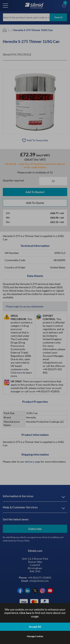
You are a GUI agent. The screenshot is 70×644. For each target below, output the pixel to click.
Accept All (35, 627)
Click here (25, 613)
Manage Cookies (35, 636)
